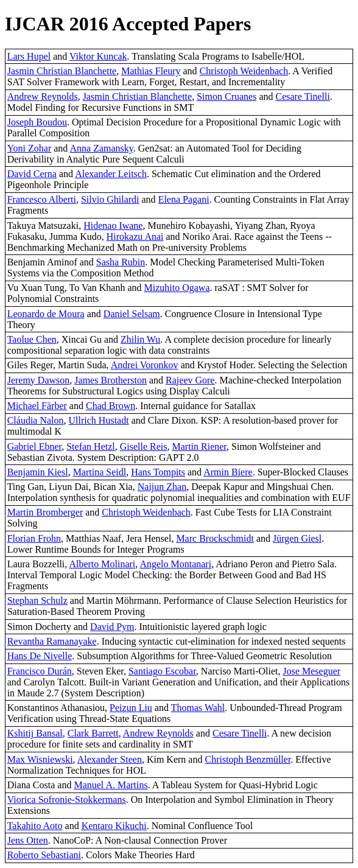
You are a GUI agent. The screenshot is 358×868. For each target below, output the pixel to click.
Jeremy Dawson (39, 380)
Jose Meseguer (311, 671)
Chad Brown (111, 406)
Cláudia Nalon (36, 420)
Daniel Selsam (132, 314)
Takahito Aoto (35, 826)
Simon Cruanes (226, 96)
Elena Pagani (184, 199)
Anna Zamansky (101, 148)
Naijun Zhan (162, 487)
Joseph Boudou (37, 122)
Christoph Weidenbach (244, 71)
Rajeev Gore (190, 380)
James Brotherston (111, 380)
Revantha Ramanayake (52, 641)
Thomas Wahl (198, 708)
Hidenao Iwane (113, 226)
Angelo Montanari (175, 564)
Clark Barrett (93, 733)
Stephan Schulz (37, 600)
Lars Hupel (29, 56)
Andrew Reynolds (43, 96)
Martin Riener (200, 446)
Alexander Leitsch (111, 174)
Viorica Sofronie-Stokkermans (67, 800)
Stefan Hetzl (91, 446)
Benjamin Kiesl (38, 472)
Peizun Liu (131, 708)
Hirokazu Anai (135, 236)
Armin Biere (228, 472)
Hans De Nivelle (40, 656)
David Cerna (32, 174)
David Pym (112, 627)
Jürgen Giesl (297, 538)
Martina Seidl (100, 472)
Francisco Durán (40, 671)
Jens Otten (28, 840)
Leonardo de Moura (46, 314)
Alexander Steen (110, 759)
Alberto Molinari (102, 564)
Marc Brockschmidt (215, 538)
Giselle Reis (144, 446)
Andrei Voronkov (145, 365)
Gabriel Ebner (35, 446)
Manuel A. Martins (111, 785)
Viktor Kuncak (98, 56)
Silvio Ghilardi (110, 199)
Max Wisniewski (40, 759)
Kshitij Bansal (35, 733)
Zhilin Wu (140, 339)
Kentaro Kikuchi (114, 826)
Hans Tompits (158, 472)
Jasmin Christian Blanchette (62, 71)
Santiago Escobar (162, 671)
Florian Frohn (34, 538)
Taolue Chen (32, 339)
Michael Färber (37, 406)
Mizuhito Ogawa (177, 288)
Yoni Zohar (30, 148)
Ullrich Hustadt (99, 420)
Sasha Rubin (121, 262)
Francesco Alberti (42, 199)
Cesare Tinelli (303, 96)
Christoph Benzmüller (247, 759)
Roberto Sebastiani (44, 855)
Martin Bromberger (45, 512)
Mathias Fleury (151, 71)
